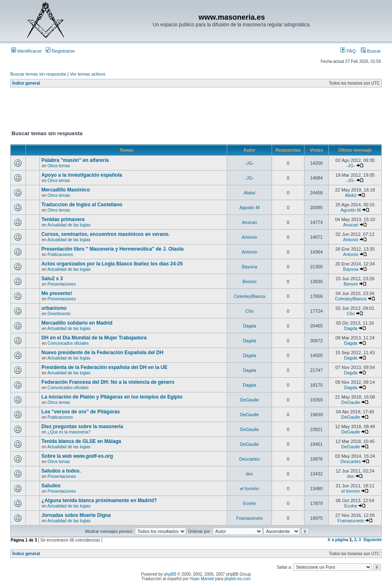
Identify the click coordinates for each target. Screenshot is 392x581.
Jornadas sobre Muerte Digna (76, 515)
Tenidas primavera (63, 219)
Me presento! (57, 293)
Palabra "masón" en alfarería (75, 160)
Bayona (249, 267)
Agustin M (250, 207)
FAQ (348, 51)
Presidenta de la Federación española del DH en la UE (105, 367)
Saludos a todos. (61, 471)
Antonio (249, 237)
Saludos (51, 486)
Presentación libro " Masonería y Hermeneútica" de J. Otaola (113, 249)
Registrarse (60, 51)
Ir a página (338, 540)
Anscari (250, 222)
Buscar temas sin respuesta (38, 74)
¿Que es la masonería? (69, 432)
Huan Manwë (202, 579)
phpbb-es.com (237, 579)
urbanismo (54, 308)
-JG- (249, 163)
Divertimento (59, 314)
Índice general (26, 83)
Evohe (250, 503)
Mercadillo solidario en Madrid (77, 323)
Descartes (249, 459)
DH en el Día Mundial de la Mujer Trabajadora (94, 338)
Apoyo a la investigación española (82, 175)
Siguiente (372, 540)
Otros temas (59, 166)
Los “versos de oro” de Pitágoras (81, 412)
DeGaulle (249, 400)
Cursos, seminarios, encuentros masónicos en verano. (106, 234)
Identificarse (26, 51)
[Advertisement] (160, 111)
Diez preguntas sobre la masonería (82, 427)
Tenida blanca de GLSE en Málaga (81, 441)
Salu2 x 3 (52, 279)
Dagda (249, 326)
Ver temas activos (88, 74)
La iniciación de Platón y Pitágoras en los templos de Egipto (112, 397)
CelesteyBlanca (249, 296)
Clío (249, 311)
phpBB (170, 574)
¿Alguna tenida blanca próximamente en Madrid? (99, 500)
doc (249, 474)
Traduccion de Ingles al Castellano (82, 205)
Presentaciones (62, 284)
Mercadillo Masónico (66, 190)
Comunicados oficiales (68, 343)
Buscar (371, 51)
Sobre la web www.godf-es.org (77, 456)
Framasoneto (250, 518)
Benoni (249, 281)
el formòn (249, 489)
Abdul (249, 193)
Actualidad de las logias (69, 225)
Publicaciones (60, 255)
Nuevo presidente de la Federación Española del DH (103, 353)
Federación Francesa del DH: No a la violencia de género (108, 382)
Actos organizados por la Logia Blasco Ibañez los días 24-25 (112, 264)
